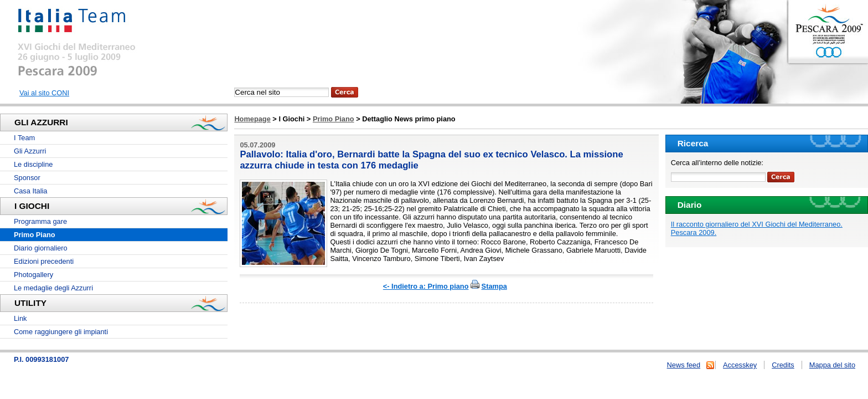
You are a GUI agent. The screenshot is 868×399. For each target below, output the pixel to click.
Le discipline (33, 164)
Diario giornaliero (41, 248)
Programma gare (40, 221)
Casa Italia (30, 191)
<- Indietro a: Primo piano (426, 286)
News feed (684, 365)
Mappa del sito (832, 365)
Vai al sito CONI (44, 93)
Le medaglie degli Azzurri (53, 288)
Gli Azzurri (30, 151)
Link (20, 318)
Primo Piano (334, 119)
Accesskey (740, 365)
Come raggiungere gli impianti (61, 332)
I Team (24, 138)
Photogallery (33, 275)
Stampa (494, 286)
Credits (783, 365)
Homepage (252, 119)
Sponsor (27, 178)
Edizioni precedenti (44, 261)
